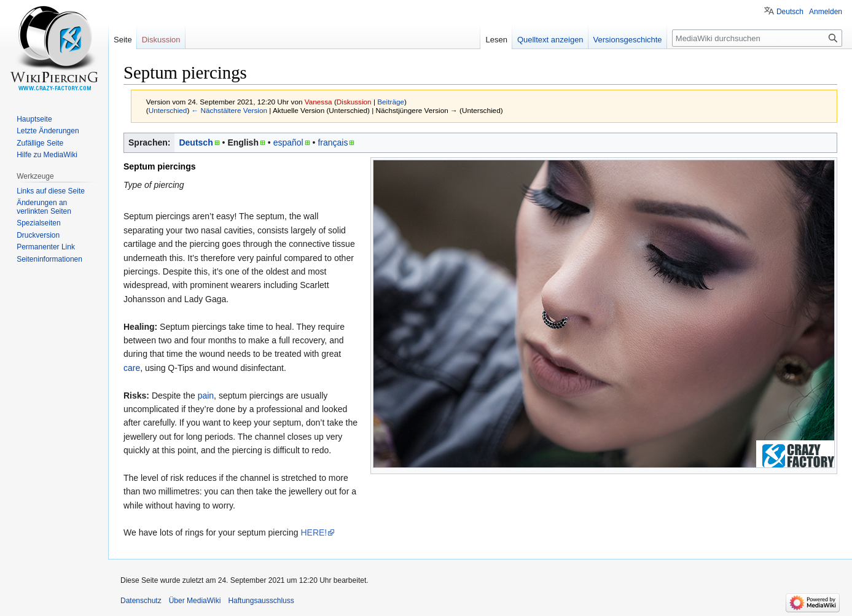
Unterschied (168, 110)
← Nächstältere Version (229, 110)
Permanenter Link (46, 247)
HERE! (314, 532)
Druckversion (38, 235)
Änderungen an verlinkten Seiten (44, 207)
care (132, 368)
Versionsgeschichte (628, 40)
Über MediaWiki (195, 601)
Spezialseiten (38, 223)
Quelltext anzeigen (550, 40)
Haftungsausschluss (261, 601)
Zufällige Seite (40, 143)
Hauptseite (34, 119)
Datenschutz (141, 601)
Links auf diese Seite (51, 191)
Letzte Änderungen (48, 131)
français (333, 142)
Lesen (496, 40)
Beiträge (391, 102)
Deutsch (196, 142)
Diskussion (354, 102)
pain (206, 396)
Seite (123, 40)
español (288, 142)
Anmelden (826, 12)
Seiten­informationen (49, 259)
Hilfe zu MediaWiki (47, 155)
